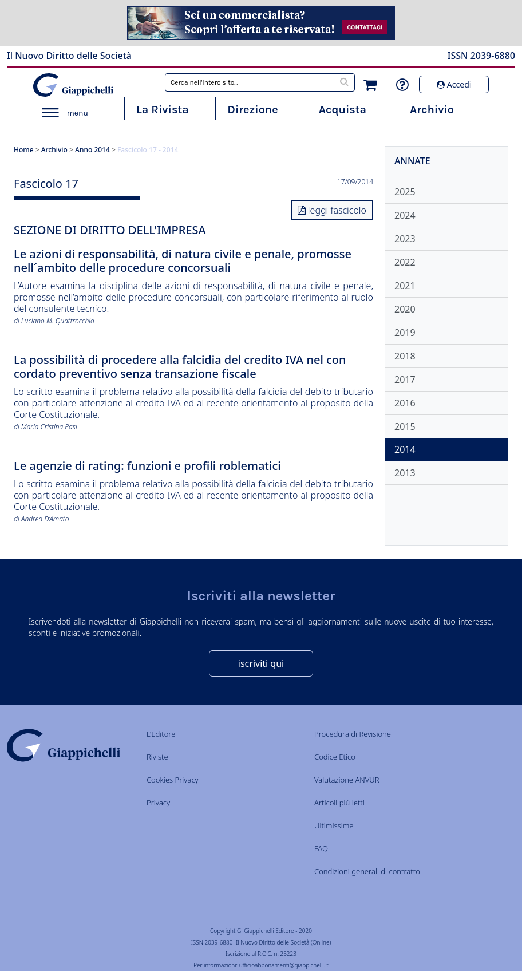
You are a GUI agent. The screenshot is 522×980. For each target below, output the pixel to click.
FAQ (321, 848)
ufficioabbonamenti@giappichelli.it (284, 965)
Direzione (252, 110)
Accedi (454, 84)
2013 (405, 473)
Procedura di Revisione (353, 734)
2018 (405, 356)
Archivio (432, 110)
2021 (405, 286)
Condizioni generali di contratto (367, 871)
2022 (405, 262)
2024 (405, 215)
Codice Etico (335, 757)
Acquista (343, 110)
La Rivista (163, 110)
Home (24, 150)
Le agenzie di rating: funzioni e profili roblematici (147, 466)
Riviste (157, 757)
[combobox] (260, 82)
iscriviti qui (261, 663)
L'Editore (161, 734)
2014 (405, 449)
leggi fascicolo (337, 210)
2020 (405, 309)
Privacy (158, 803)
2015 (405, 426)
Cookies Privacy (173, 780)
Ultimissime (334, 825)
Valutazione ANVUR (347, 780)
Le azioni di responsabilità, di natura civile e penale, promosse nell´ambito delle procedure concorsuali (183, 261)
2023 (405, 239)
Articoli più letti (339, 803)
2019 (405, 333)
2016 (405, 403)
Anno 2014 (92, 150)
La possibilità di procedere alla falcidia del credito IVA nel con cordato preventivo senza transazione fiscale (180, 367)
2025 (405, 192)
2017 (405, 380)
